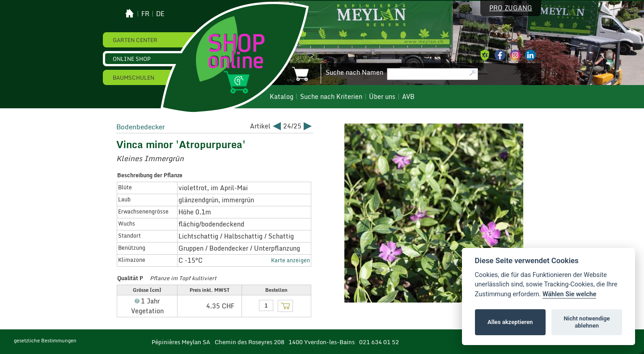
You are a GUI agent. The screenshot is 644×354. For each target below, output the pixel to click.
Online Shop (132, 59)
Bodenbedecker (141, 127)
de (160, 14)
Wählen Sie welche (570, 294)
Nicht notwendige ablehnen (587, 322)
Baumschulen (133, 77)
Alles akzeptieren (510, 322)
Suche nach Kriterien (331, 97)
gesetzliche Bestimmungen (45, 341)
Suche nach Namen (354, 73)
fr (145, 14)
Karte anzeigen (290, 260)
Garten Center (135, 40)
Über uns (382, 97)
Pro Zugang (511, 8)
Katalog (282, 97)
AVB (408, 97)
